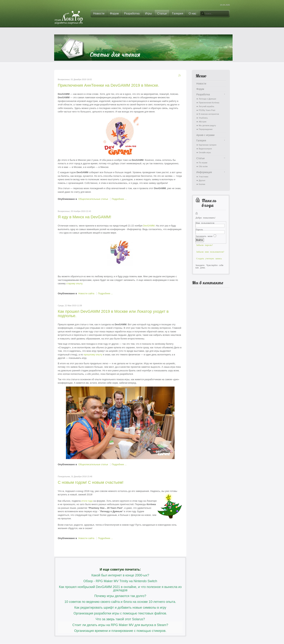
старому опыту (74, 283)
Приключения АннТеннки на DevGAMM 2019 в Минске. (108, 85)
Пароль (199, 229)
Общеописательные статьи (93, 199)
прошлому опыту (93, 355)
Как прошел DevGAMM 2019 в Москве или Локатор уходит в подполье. (113, 314)
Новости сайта (86, 293)
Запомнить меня (204, 236)
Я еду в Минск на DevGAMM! (84, 217)
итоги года (87, 501)
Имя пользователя (205, 223)
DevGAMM (149, 226)
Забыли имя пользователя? (210, 252)
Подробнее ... (119, 199)
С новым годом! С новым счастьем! (91, 482)
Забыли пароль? (204, 245)
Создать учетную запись (209, 258)
